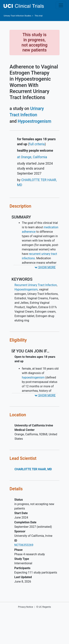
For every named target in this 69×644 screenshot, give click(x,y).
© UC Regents (44, 607)
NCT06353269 (24, 545)
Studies (17, 16)
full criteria (37, 144)
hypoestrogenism (33, 377)
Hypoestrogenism (34, 121)
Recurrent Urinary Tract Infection (36, 285)
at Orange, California (32, 157)
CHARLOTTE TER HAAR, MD (33, 469)
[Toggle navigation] (61, 5)
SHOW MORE (45, 267)
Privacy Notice (26, 607)
